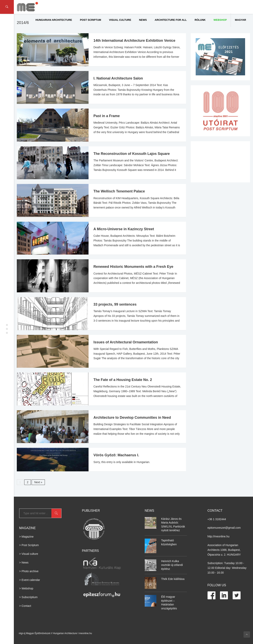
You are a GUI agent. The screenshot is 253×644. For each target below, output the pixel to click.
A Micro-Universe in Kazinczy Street (124, 229)
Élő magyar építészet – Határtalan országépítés (169, 603)
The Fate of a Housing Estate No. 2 (123, 380)
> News (24, 563)
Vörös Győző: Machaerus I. (116, 455)
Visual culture (120, 20)
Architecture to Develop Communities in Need (132, 418)
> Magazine (26, 537)
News (143, 20)
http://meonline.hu (219, 536)
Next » (38, 482)
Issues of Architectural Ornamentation (126, 342)
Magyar (240, 20)
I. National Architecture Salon (118, 78)
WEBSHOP (220, 20)
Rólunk (200, 20)
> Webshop (26, 588)
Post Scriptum (91, 20)
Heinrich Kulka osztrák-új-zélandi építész (172, 565)
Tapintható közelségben (169, 542)
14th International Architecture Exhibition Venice (134, 41)
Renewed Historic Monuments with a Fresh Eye (133, 267)
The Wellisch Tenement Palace (119, 191)
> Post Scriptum (29, 545)
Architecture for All (171, 20)
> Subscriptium (28, 597)
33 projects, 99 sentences (115, 304)
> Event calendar (30, 580)
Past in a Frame (107, 116)
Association (215, 545)
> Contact (25, 606)
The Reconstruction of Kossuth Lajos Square (132, 154)
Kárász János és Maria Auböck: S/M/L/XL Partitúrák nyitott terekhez (173, 525)
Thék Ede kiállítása (173, 579)
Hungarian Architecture (54, 20)
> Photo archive (29, 571)
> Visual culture (29, 554)
